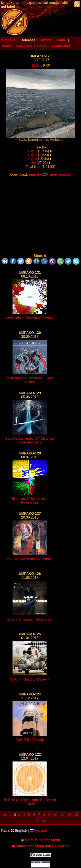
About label (61, 46)
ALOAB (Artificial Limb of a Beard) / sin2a (30, 802)
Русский (38, 831)
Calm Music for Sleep (40, 840)
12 (69, 815)
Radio (61, 40)
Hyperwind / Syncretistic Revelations (30, 501)
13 (76, 815)
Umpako (9, 40)
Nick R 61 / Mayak (30, 740)
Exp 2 (33, 155)
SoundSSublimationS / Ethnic (30, 559)
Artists (46, 40)
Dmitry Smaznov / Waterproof (30, 619)
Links (42, 46)
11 (62, 815)
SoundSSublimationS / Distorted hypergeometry (30, 440)
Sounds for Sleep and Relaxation (40, 846)
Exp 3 (33, 159)
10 (55, 815)
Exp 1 (33, 151)
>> (44, 821)
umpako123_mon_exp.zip (50, 174)
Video (7, 46)
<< (5, 815)
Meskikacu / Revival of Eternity (30, 318)
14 (37, 821)
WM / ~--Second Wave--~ (30, 679)
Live (33, 163)
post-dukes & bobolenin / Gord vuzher (30, 380)
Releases (28, 40)
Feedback (24, 46)
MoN (36, 66)
